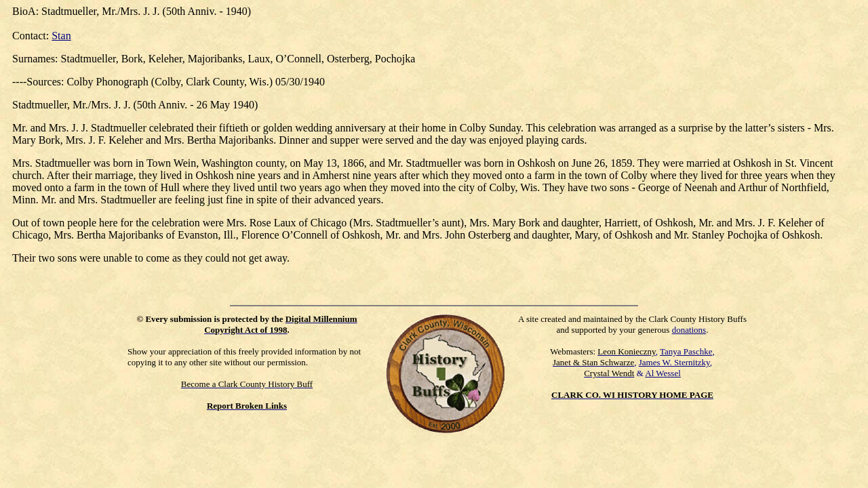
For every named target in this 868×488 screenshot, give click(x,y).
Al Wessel (663, 373)
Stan (61, 36)
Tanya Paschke (686, 351)
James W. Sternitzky (674, 362)
